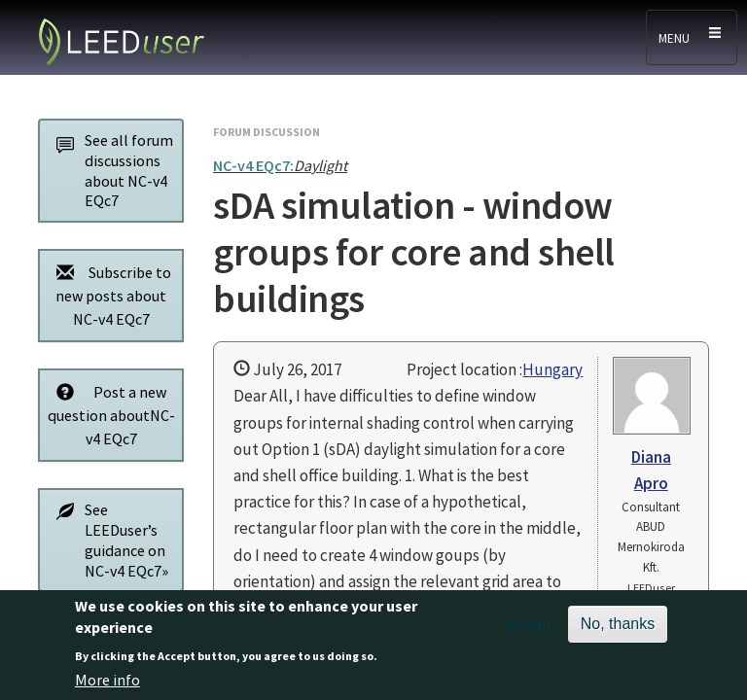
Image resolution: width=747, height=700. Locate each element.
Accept (530, 633)
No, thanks (618, 632)
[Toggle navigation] (692, 37)
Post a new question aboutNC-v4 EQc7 (110, 415)
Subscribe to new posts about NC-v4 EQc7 (108, 295)
